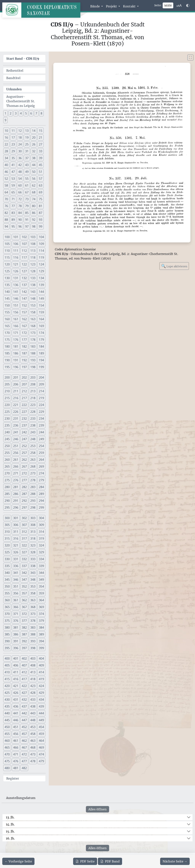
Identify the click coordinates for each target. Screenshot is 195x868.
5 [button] (26, 113)
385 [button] (7, 634)
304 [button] (41, 518)
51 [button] (41, 172)
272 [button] (24, 473)
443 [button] (33, 713)
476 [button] (16, 761)
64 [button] (6, 192)
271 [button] (16, 473)
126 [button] (16, 271)
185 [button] (7, 353)
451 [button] (16, 727)
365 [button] (7, 607)
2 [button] (11, 113)
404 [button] (41, 658)
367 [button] (24, 607)
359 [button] (41, 593)
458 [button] (33, 734)
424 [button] (41, 686)
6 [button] (31, 113)
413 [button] (33, 672)
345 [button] (7, 580)
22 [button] (6, 144)
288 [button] (33, 494)
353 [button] (33, 586)
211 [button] (16, 391)
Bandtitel (13, 78)
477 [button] (24, 761)
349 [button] (41, 580)
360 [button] (7, 600)
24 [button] (20, 144)
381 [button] (16, 627)
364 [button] (41, 600)
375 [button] (7, 621)
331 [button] (16, 559)
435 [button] (7, 706)
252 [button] (24, 446)
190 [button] (7, 360)
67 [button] (27, 192)
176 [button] (16, 340)
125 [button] (7, 271)
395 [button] (7, 648)
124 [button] (41, 264)
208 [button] (33, 384)
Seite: (158, 5)
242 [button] (24, 432)
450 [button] (7, 727)
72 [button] (20, 199)
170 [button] (7, 333)
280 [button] (7, 487)
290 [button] (7, 501)
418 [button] (33, 679)
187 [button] (24, 353)
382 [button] (24, 627)
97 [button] (27, 226)
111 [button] (16, 251)
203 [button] (33, 377)
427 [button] (24, 693)
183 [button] (33, 346)
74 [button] (34, 199)
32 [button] (34, 151)
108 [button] (33, 244)
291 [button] (16, 501)
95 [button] (13, 226)
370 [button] (7, 614)
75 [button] (41, 199)
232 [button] (24, 419)
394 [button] (41, 641)
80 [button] (34, 206)
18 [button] (20, 137)
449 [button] (41, 720)
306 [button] (16, 525)
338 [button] (33, 566)
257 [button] (24, 453)
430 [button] (7, 700)
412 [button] (24, 672)
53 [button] (13, 179)
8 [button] (41, 113)
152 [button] (24, 305)
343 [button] (33, 573)
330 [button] (7, 559)
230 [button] (7, 419)
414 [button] (41, 672)
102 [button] (24, 237)
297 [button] (24, 507)
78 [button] (20, 206)
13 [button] (27, 131)
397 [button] (24, 648)
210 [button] (7, 391)
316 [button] (16, 538)
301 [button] (16, 518)
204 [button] (41, 377)
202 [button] (24, 377)
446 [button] (16, 720)
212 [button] (24, 391)
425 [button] (7, 693)
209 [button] (41, 384)
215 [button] (7, 398)
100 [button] (7, 237)
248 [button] (33, 439)
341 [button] (16, 573)
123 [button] (33, 264)
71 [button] (13, 199)
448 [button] (33, 720)
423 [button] (33, 686)
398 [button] (33, 648)
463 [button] (33, 741)
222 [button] (24, 405)
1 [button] (5, 113)
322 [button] (24, 545)
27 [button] (41, 144)
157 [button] (24, 312)
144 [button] (41, 292)
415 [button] (7, 679)
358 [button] (33, 593)
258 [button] (33, 453)
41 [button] (13, 165)
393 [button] (33, 641)
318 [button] (33, 538)
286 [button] (16, 494)
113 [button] (33, 251)
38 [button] (34, 158)
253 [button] (33, 446)
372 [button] (24, 614)
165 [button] (7, 326)
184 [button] (41, 346)
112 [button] (24, 251)
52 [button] (6, 179)
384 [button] (41, 627)
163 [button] (33, 319)
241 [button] (16, 432)
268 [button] (33, 466)
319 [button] (41, 538)
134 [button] (41, 278)
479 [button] (41, 761)
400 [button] (7, 658)
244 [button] (41, 432)
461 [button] (16, 741)
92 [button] (34, 220)
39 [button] (41, 158)
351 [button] (16, 586)
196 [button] (16, 367)
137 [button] (24, 285)
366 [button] (16, 607)
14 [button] (34, 131)
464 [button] (41, 741)
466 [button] (16, 747)
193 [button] (33, 360)
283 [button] (33, 487)
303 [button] (33, 518)
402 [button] (24, 658)
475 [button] (7, 761)
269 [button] (41, 466)
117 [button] (24, 257)
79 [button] (27, 206)
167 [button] (24, 326)
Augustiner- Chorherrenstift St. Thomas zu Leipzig (21, 101)
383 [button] (33, 627)
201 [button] (16, 377)
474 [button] (41, 754)
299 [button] (41, 507)
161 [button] (16, 319)
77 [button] (13, 206)
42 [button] (20, 165)
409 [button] (41, 665)
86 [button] (34, 213)
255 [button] (7, 453)
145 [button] (7, 299)
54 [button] (20, 179)
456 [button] (16, 734)
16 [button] (6, 137)
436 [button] (16, 706)
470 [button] (7, 754)
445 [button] (7, 720)
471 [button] (16, 754)
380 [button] (7, 627)
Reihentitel (15, 71)
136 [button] (16, 285)
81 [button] (41, 206)
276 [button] (16, 480)
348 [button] (33, 580)
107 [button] (24, 244)
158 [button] (33, 312)
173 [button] (33, 333)
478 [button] (33, 761)
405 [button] (7, 665)
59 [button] (13, 185)
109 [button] (41, 244)
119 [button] (41, 257)
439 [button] (41, 706)
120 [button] (7, 264)
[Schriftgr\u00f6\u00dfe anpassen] (179, 6)
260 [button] (7, 460)
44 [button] (34, 165)
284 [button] (41, 487)
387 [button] (24, 634)
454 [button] (41, 727)
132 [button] (24, 278)
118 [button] (33, 257)
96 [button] (20, 226)
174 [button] (41, 333)
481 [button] (16, 768)
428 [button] (33, 693)
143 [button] (33, 292)
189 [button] (41, 353)
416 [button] (16, 679)
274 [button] (41, 473)
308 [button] (33, 525)
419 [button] (41, 679)
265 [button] (7, 466)
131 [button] (16, 278)
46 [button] (6, 172)
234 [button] (41, 419)
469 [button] (41, 747)
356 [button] (16, 593)
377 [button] (24, 621)
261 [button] (16, 460)
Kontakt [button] (130, 6)
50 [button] (34, 172)
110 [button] (7, 251)
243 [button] (33, 432)
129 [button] (41, 271)
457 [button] (24, 734)
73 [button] (27, 199)
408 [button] (33, 665)
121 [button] (16, 264)
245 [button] (7, 439)
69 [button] (41, 192)
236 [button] (16, 425)
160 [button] (7, 319)
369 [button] (41, 607)
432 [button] (24, 700)
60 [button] (20, 185)
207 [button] (24, 384)
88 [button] (6, 220)
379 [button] (41, 621)
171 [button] (16, 333)
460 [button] (7, 741)
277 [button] (24, 480)
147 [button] (24, 299)
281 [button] (16, 487)
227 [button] (24, 412)
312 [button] (24, 532)
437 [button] (24, 706)
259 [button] (41, 453)
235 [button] (7, 425)
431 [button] (16, 700)
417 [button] (24, 679)
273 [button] (33, 473)
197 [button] (24, 367)
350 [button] (7, 586)
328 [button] (33, 552)
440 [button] (7, 713)
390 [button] (7, 641)
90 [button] (20, 220)
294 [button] (41, 501)
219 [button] (41, 398)
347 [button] (24, 580)
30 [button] (20, 151)
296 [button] (16, 507)
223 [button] (33, 405)
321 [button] (16, 545)
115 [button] (7, 257)
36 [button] (20, 158)
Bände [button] (95, 6)
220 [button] (7, 405)
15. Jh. (10, 831)
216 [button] (16, 398)
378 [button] (33, 621)
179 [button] (41, 340)
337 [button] (24, 566)
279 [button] (41, 480)
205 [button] (7, 384)
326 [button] (16, 552)
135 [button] (7, 285)
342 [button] (24, 573)
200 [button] (7, 377)
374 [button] (41, 614)
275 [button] (7, 480)
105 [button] (7, 244)
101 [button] (16, 237)
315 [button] (7, 538)
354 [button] (41, 586)
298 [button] (33, 507)
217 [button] (24, 398)
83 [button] (13, 213)
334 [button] (41, 559)
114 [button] (41, 251)
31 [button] (27, 151)
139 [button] (41, 285)
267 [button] (24, 466)
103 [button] (33, 237)
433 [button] (33, 700)
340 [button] (7, 573)
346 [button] (16, 580)
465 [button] (7, 747)
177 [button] (24, 340)
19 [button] (27, 137)
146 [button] (16, 299)
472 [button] (24, 754)
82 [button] (6, 213)
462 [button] (24, 741)
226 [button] (16, 412)
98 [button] (34, 226)
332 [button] (24, 559)
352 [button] (24, 586)
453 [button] (33, 727)
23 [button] (13, 144)
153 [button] (33, 305)
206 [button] (16, 384)
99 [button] (41, 226)
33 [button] (41, 151)
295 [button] (7, 507)
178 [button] (33, 340)
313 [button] (33, 532)
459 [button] (41, 734)
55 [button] (27, 179)
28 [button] (6, 151)
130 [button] (7, 278)
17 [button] (13, 137)
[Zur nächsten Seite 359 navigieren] (175, 861)
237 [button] (24, 425)
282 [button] (24, 487)
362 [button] (24, 600)
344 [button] (41, 573)
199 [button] (41, 367)
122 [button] (24, 264)
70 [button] (6, 199)
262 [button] (24, 460)
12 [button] (20, 131)
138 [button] (33, 285)
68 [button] (34, 192)
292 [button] (24, 501)
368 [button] (33, 607)
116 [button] (16, 257)
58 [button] (6, 185)
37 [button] (27, 158)
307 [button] (24, 525)
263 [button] (33, 460)
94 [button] (6, 226)
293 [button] (33, 501)
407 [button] (24, 665)
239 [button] (41, 425)
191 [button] (16, 360)
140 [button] (7, 292)
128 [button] (33, 271)
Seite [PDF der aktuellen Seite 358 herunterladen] (85, 861)
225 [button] (7, 412)
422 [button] (24, 686)
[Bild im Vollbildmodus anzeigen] (190, 58)
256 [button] (16, 453)
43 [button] (27, 165)
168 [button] (33, 326)
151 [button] (16, 305)
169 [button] (41, 326)
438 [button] (33, 706)
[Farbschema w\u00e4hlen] (188, 6)
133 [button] (33, 278)
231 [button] (16, 419)
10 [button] (6, 131)
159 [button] (41, 312)
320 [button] (7, 545)
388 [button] (33, 634)
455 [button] (7, 734)
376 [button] (16, 621)
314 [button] (41, 532)
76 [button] (6, 206)
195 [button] (7, 367)
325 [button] (7, 552)
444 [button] (41, 713)
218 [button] (33, 398)
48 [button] (20, 172)
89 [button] (13, 220)
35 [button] (13, 158)
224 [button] (41, 405)
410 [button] (7, 672)
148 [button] (33, 299)
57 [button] (41, 179)
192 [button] (24, 360)
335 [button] (7, 566)
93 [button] (41, 220)
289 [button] (41, 494)
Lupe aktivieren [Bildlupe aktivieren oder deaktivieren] (174, 266)
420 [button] (7, 686)
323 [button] (33, 545)
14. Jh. (10, 824)
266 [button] (16, 466)
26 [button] (34, 144)
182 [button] (24, 346)
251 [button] (16, 446)
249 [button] (41, 439)
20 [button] (34, 137)
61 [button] (27, 185)
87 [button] (41, 213)
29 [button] (13, 151)
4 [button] (21, 113)
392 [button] (24, 641)
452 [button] (24, 727)
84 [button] (20, 213)
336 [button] (16, 566)
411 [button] (16, 672)
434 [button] (41, 700)
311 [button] (16, 532)
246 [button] (16, 439)
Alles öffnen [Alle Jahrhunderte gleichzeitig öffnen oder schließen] (97, 809)
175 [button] (7, 340)
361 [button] (16, 600)
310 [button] (7, 532)
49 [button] (27, 172)
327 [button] (24, 552)
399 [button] (41, 648)
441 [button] (16, 713)
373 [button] (33, 614)
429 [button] (41, 693)
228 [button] (33, 412)
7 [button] (36, 113)
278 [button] (33, 480)
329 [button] (41, 552)
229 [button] (41, 412)
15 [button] (41, 131)
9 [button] (5, 120)
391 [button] (16, 641)
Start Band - (23, 59)
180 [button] (7, 346)
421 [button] (16, 686)
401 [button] (16, 658)
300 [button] (7, 518)
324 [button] (41, 545)
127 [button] (24, 271)
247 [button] (24, 439)
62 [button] (34, 185)
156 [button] (16, 312)
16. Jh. (10, 838)
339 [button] (41, 566)
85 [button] (27, 213)
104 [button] (41, 237)
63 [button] (41, 185)
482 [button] (24, 768)
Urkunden (14, 89)
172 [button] (24, 333)
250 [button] (7, 446)
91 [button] (27, 220)
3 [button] (16, 113)
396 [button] (16, 648)
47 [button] (13, 172)
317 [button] (24, 538)
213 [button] (33, 391)
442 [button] (24, 713)
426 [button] (16, 693)
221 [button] (16, 405)
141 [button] (16, 292)
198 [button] (33, 367)
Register (13, 778)
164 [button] (41, 319)
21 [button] (41, 137)
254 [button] (41, 446)
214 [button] (41, 391)
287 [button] (24, 494)
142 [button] (24, 292)
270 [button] (7, 473)
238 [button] (33, 425)
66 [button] (20, 192)
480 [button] (7, 768)
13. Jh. (10, 817)
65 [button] (13, 192)
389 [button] (41, 634)
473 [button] (33, 754)
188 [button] (33, 353)
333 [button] (33, 559)
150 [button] (7, 305)
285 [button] (7, 494)
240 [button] (7, 432)
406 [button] (16, 665)
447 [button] (24, 720)
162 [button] (24, 319)
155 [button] (7, 312)
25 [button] (27, 144)
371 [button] (16, 614)
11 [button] (13, 131)
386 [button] (16, 634)
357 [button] (24, 593)
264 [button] (41, 460)
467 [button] (24, 747)
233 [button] (33, 419)
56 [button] (34, 179)
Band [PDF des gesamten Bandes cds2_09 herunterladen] (110, 861)
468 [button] (33, 747)
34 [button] (6, 158)
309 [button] (41, 525)
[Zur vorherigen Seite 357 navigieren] (18, 861)
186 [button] (16, 353)
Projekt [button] (112, 6)
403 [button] (33, 658)
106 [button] (16, 244)
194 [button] (41, 360)
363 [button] (33, 600)
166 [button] (16, 326)
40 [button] (6, 165)
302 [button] (24, 518)
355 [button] (7, 593)
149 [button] (41, 299)
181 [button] (16, 346)
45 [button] (41, 165)
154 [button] (41, 305)
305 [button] (7, 525)
